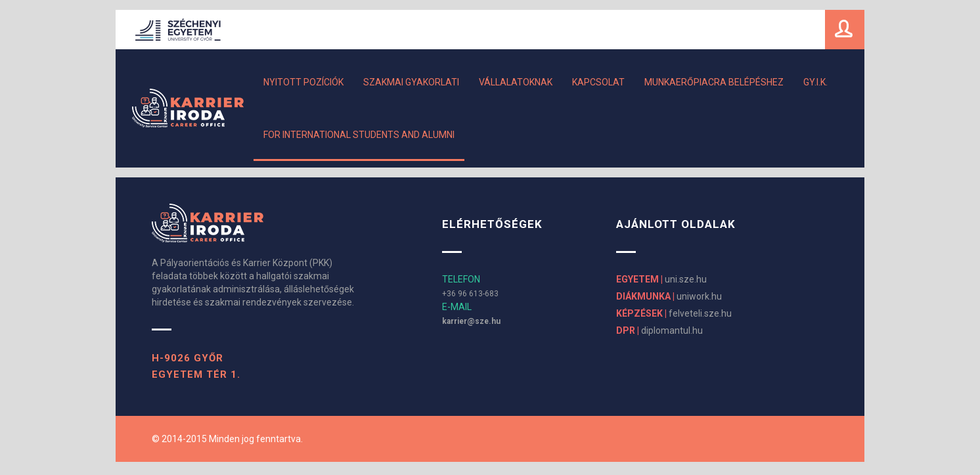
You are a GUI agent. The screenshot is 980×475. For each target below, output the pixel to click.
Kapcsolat (598, 82)
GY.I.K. (815, 82)
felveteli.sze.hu (674, 313)
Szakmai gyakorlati (411, 82)
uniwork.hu (669, 296)
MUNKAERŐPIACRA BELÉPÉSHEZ (714, 82)
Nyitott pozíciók (303, 82)
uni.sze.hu (661, 279)
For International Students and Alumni (359, 135)
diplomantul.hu (659, 330)
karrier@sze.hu (471, 321)
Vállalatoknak (516, 82)
